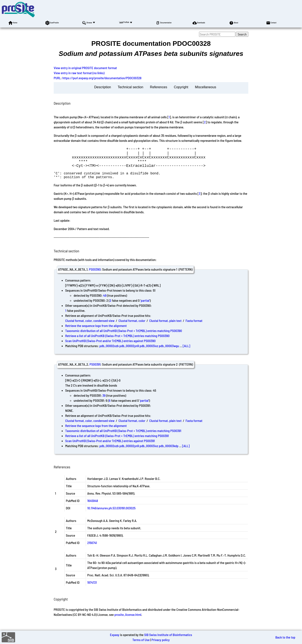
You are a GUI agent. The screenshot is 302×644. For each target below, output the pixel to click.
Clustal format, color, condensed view (90, 326)
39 (104, 401)
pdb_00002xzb (109, 352)
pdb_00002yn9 (129, 352)
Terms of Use (141, 640)
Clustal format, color (132, 326)
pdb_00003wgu (169, 352)
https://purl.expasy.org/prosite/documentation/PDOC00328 (102, 78)
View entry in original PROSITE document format (85, 68)
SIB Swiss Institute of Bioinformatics (168, 635)
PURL (57, 78)
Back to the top (285, 637)
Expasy (115, 635)
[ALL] (186, 352)
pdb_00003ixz (149, 352)
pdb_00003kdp (169, 452)
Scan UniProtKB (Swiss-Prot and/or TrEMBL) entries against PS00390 (110, 347)
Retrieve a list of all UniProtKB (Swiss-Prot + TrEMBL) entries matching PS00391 (117, 442)
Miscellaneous (205, 87)
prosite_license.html (128, 620)
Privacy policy (161, 640)
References (159, 87)
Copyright (181, 87)
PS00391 (95, 370)
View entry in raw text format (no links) (79, 73)
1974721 (92, 588)
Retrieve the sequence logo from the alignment (96, 331)
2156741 (92, 549)
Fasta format (194, 326)
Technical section (130, 87)
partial (145, 306)
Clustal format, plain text (165, 326)
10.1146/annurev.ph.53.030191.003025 (111, 514)
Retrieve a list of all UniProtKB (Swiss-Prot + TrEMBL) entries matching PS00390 (117, 342)
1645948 (93, 506)
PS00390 (95, 275)
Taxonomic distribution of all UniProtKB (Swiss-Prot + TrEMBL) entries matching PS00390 (124, 336)
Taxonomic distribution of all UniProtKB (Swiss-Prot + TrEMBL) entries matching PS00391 (123, 437)
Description (103, 87)
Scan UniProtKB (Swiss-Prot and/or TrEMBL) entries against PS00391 (110, 447)
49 (105, 301)
